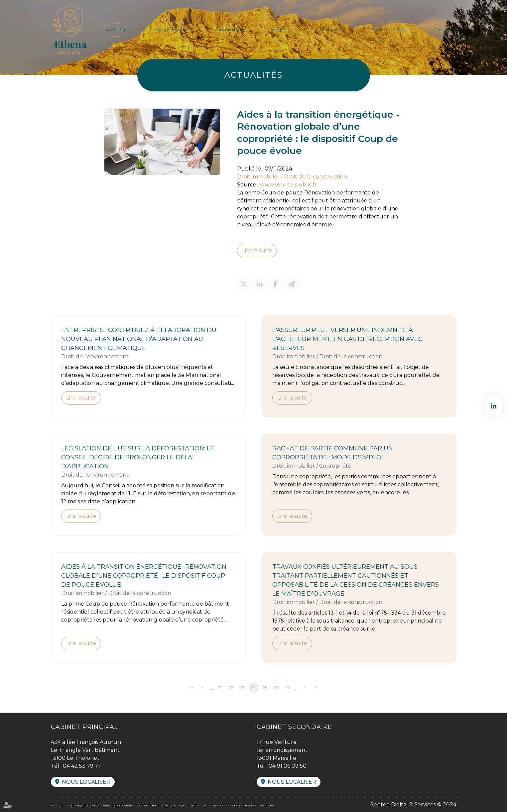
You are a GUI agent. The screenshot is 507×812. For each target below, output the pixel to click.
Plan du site (213, 805)
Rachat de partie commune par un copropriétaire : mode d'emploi (333, 453)
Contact (444, 30)
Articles (267, 805)
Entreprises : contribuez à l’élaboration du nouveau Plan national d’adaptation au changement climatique (139, 339)
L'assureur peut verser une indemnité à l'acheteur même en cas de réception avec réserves (347, 339)
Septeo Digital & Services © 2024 (413, 805)
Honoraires (328, 30)
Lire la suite (257, 250)
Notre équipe (171, 30)
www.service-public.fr (289, 185)
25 (265, 688)
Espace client (389, 30)
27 (288, 688)
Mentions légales (242, 805)
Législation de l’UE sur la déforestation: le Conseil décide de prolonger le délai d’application (138, 457)
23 (242, 688)
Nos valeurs (189, 805)
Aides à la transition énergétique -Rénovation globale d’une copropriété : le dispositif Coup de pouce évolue (144, 576)
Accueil (117, 30)
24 (253, 688)
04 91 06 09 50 (288, 766)
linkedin (494, 406)
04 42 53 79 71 (81, 766)
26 (276, 688)
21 (220, 688)
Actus (278, 30)
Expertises (230, 30)
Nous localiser (86, 782)
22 (231, 688)
